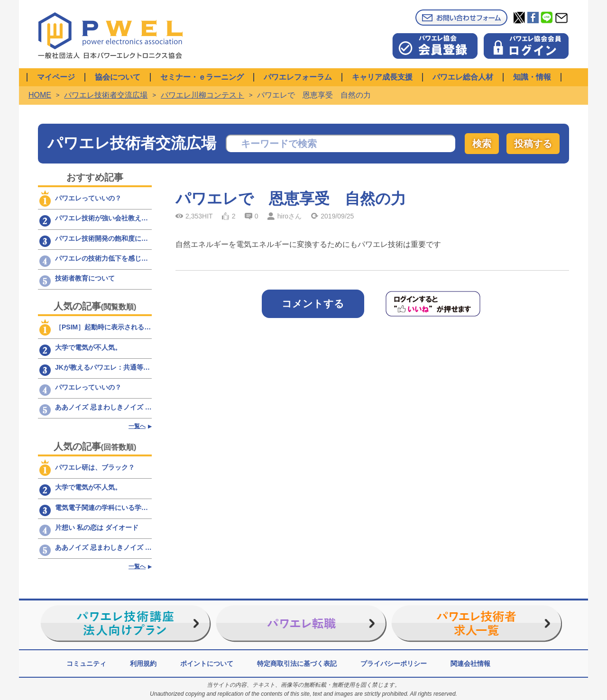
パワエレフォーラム (298, 77)
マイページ (56, 77)
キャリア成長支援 (382, 77)
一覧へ (137, 426)
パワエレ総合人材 (463, 77)
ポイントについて (207, 664)
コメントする (313, 304)
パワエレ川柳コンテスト (202, 95)
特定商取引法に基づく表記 (297, 664)
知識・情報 (532, 77)
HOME (40, 95)
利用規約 (143, 664)
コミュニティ (86, 664)
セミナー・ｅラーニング (202, 77)
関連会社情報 (470, 664)
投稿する (533, 144)
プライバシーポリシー (394, 664)
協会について (118, 77)
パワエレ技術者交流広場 (106, 95)
